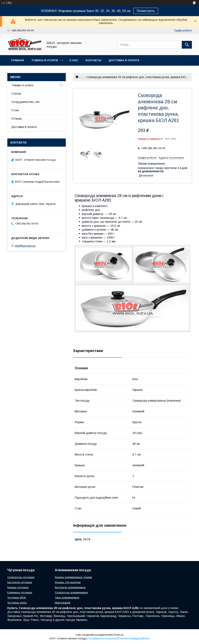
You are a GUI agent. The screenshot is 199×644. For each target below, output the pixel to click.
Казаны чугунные (18, 587)
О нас (74, 60)
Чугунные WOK (17, 598)
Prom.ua (119, 635)
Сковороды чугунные (21, 577)
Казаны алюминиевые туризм (73, 577)
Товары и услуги (45, 60)
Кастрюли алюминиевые (70, 587)
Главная (17, 60)
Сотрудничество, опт (26, 102)
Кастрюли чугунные (20, 582)
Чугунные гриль (17, 603)
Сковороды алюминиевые (71, 592)
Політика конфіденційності (134, 639)
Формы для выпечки (68, 582)
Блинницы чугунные (20, 592)
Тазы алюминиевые (67, 598)
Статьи (16, 94)
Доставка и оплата (124, 60)
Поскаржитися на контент (102, 639)
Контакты (93, 60)
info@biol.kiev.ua (25, 246)
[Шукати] (187, 45)
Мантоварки (63, 603)
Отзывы (17, 119)
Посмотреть (146, 11)
